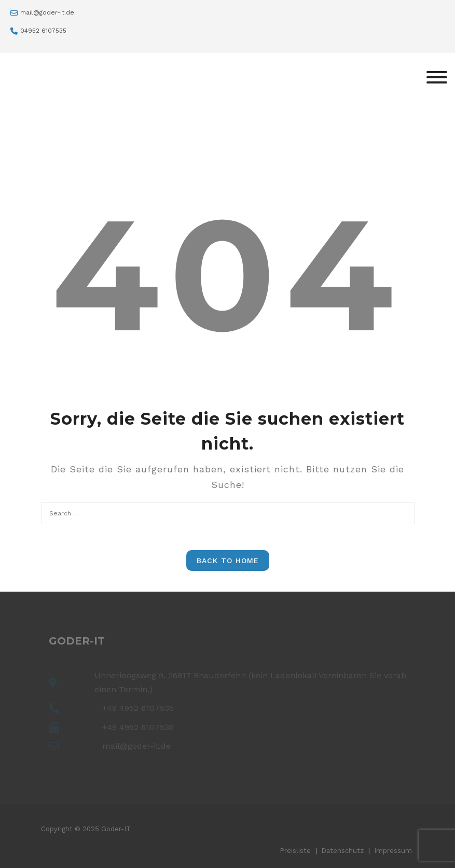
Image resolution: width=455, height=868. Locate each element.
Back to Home (228, 561)
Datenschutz (342, 851)
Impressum (393, 851)
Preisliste (295, 851)
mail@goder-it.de (47, 12)
